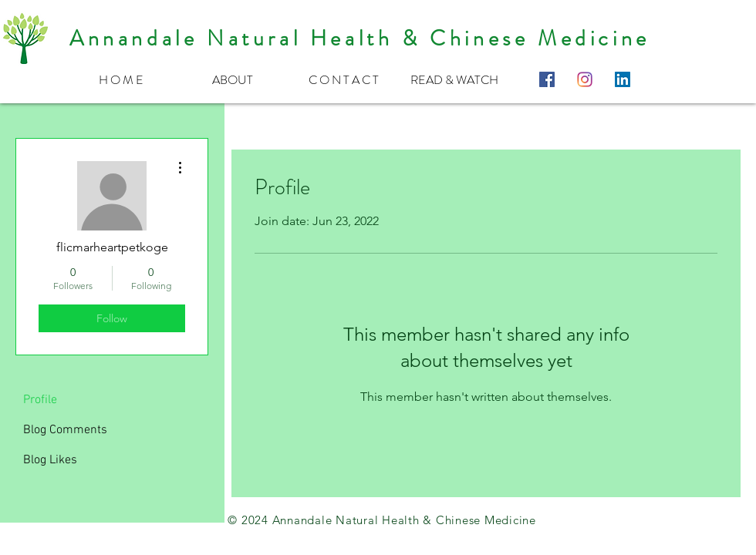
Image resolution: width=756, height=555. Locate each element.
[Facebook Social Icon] (547, 79)
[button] (232, 79)
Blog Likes (50, 460)
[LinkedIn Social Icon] (623, 79)
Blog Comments (65, 430)
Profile (40, 400)
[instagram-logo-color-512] (585, 79)
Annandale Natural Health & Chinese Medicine (360, 39)
